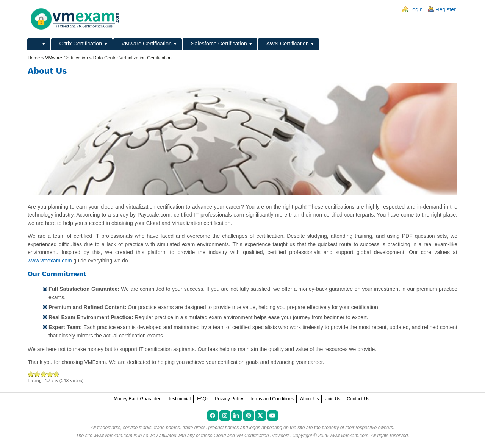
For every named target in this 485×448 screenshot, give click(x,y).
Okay (37, 374)
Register (446, 9)
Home (34, 58)
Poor (31, 374)
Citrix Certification (81, 44)
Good (44, 374)
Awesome (56, 374)
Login (416, 9)
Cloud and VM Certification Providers (252, 436)
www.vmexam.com (50, 261)
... (38, 44)
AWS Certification (288, 44)
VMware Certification (146, 44)
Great (50, 374)
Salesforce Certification (219, 44)
